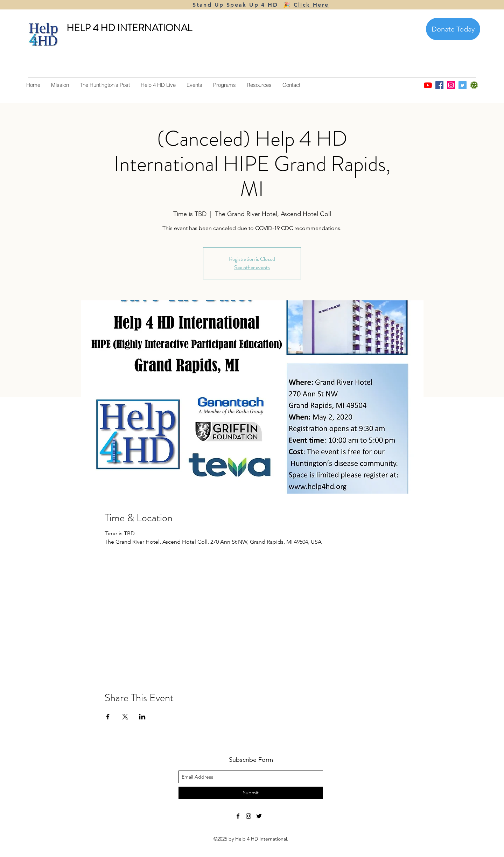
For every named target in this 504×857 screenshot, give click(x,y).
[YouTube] (428, 85)
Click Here (311, 5)
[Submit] (251, 793)
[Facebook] (439, 85)
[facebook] (238, 816)
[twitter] (259, 816)
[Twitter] (463, 85)
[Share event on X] (125, 717)
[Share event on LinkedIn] (142, 717)
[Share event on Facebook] (108, 717)
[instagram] (248, 816)
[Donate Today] (453, 29)
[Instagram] (451, 85)
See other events (252, 267)
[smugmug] (474, 85)
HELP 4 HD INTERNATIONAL (129, 28)
